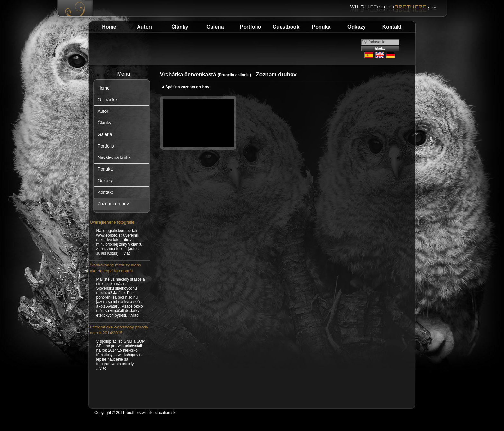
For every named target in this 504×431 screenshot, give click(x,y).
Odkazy (357, 27)
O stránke (108, 100)
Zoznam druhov (113, 204)
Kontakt (392, 27)
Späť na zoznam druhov (185, 87)
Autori (144, 27)
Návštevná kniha (114, 157)
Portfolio (251, 27)
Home (109, 27)
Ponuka (321, 27)
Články (180, 27)
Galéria (215, 27)
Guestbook (286, 27)
